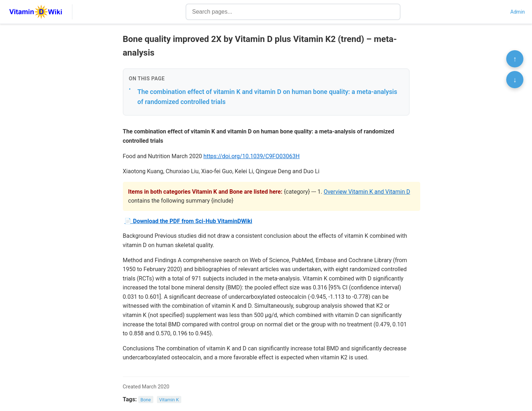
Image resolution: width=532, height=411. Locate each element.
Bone (146, 400)
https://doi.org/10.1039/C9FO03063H (252, 156)
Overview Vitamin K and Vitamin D (367, 192)
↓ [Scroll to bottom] (515, 80)
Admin (518, 12)
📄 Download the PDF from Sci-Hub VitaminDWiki (188, 221)
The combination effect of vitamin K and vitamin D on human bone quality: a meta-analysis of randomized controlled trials (267, 97)
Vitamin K (169, 400)
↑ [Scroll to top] (515, 59)
